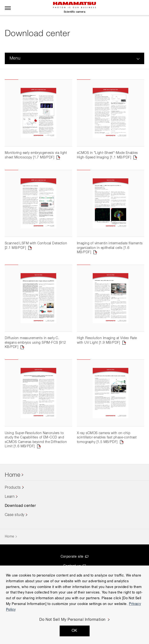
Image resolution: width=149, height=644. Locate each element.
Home (13, 483)
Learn (10, 505)
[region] (74, 605)
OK (74, 631)
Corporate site (72, 565)
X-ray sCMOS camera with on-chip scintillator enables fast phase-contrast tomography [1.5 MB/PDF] (107, 445)
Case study (15, 523)
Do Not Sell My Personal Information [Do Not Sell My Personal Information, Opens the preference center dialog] (72, 620)
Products (13, 496)
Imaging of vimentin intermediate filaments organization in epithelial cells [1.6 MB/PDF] (110, 252)
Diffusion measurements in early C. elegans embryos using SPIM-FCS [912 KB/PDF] (35, 349)
